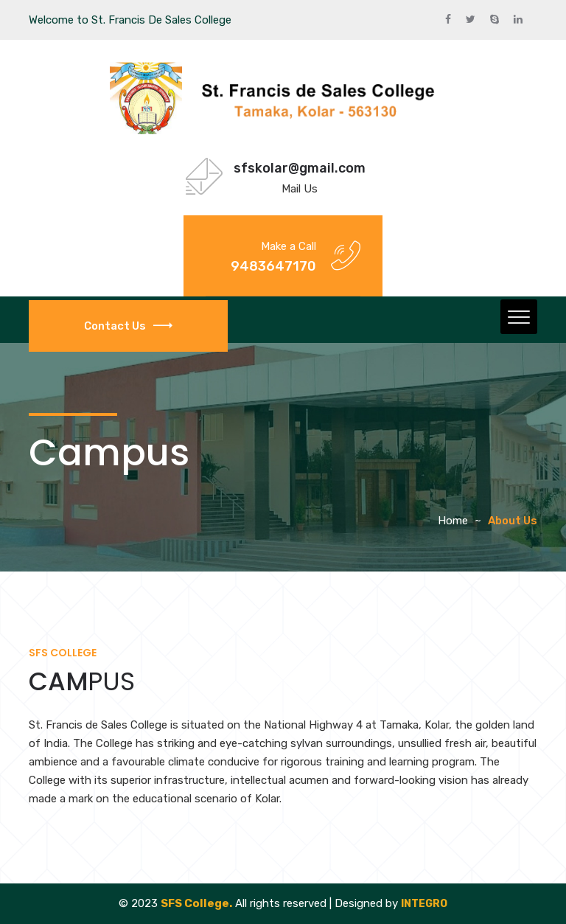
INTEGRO (424, 904)
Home (453, 521)
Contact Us (128, 326)
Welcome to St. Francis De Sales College (130, 20)
